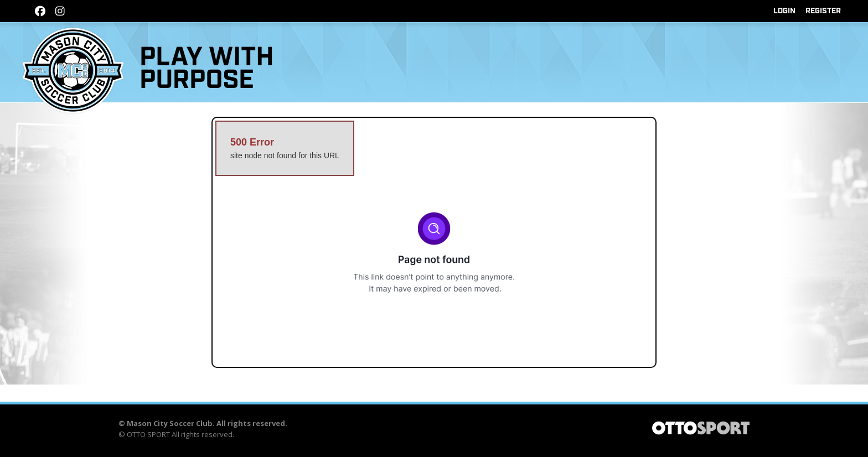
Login (784, 11)
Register (823, 11)
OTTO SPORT (148, 434)
